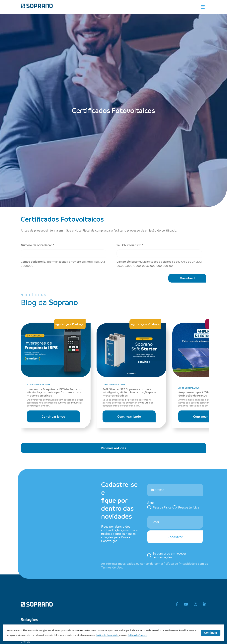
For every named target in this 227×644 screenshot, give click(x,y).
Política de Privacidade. (108, 635)
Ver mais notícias (113, 448)
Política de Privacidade (179, 563)
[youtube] (186, 604)
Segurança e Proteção (70, 324)
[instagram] (195, 604)
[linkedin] (205, 604)
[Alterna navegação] (203, 7)
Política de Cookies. (137, 635)
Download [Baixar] (187, 278)
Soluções (29, 619)
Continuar (211, 633)
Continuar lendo (53, 416)
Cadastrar (175, 537)
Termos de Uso (112, 567)
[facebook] (177, 604)
